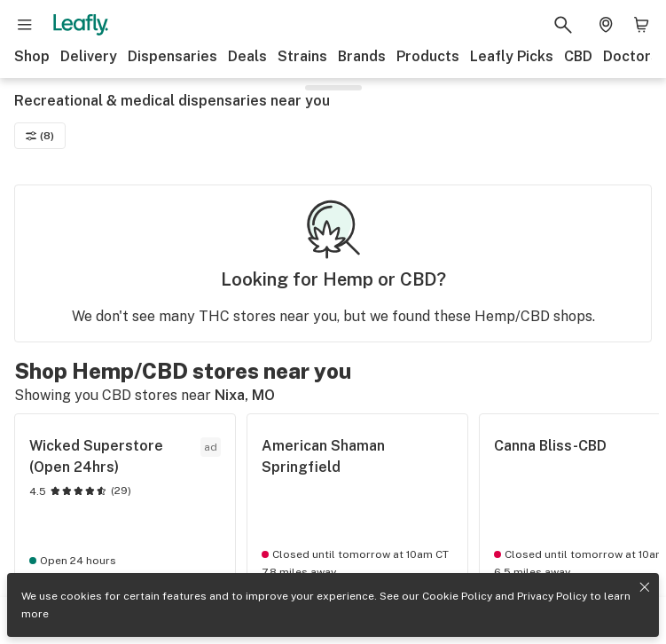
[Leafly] (81, 25)
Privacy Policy (552, 596)
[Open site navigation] (25, 25)
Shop (32, 56)
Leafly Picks (512, 56)
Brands (362, 56)
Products (428, 56)
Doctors (631, 56)
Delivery (89, 56)
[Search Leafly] (563, 25)
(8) (40, 136)
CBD (578, 56)
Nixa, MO (245, 395)
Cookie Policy (457, 596)
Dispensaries (172, 56)
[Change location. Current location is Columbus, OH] (606, 25)
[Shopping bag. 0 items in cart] (641, 25)
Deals (247, 56)
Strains (302, 56)
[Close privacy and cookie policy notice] (645, 587)
